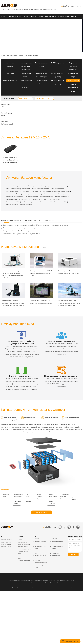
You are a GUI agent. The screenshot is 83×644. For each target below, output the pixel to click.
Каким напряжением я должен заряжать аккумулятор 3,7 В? (21, 234)
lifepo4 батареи (26, 189)
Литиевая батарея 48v (26, 205)
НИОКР (4, 22)
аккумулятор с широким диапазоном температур (56, 191)
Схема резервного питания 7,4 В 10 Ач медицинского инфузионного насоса (41, 273)
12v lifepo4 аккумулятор (32, 197)
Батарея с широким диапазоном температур (26, 84)
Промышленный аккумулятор (47, 17)
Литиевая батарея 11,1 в (55, 199)
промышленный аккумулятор (59, 186)
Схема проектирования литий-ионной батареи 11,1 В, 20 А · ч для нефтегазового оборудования (69, 303)
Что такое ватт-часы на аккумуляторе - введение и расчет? (21, 228)
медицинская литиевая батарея (15, 197)
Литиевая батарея (63, 17)
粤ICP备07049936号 (59, 582)
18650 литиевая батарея (58, 189)
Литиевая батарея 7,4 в (40, 199)
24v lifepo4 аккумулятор (46, 197)
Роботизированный (7, 124)
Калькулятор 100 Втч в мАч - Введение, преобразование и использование (26, 231)
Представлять (73, 554)
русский (79, 6)
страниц (4, 17)
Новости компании (6, 544)
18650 (3, 107)
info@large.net (69, 6)
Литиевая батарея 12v (46, 202)
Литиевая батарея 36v (12, 205)
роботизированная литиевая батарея (53, 194)
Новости (10, 22)
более (45, 247)
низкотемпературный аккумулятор (32, 191)
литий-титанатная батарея (13, 194)
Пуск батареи (10, 73)
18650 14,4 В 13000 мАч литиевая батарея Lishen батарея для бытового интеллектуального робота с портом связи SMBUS (11, 160)
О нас (16, 22)
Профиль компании (7, 540)
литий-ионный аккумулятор (14, 186)
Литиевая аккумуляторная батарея (73, 88)
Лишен (3, 115)
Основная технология (24, 561)
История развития (6, 542)
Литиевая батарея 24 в (60, 202)
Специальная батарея (29, 17)
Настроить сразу (41, 512)
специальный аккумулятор (42, 186)
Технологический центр (24, 549)
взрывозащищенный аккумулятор (31, 194)
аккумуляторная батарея (13, 189)
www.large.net (50, 582)
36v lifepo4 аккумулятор (61, 197)
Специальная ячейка (14, 17)
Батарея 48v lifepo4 (11, 199)
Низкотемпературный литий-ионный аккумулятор (26, 66)
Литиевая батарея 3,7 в (25, 199)
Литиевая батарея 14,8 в (13, 202)
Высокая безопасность (58, 551)
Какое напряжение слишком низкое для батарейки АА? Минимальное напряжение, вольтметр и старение (35, 225)
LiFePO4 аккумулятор (57, 63)
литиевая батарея (28, 186)
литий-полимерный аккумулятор (40, 189)
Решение (74, 17)
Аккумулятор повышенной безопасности (73, 66)
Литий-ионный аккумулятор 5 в (30, 202)
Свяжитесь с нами (6, 547)
